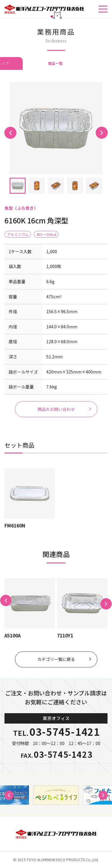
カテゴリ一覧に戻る (56, 659)
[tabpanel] (56, 128)
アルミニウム (18, 234)
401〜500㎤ (46, 234)
